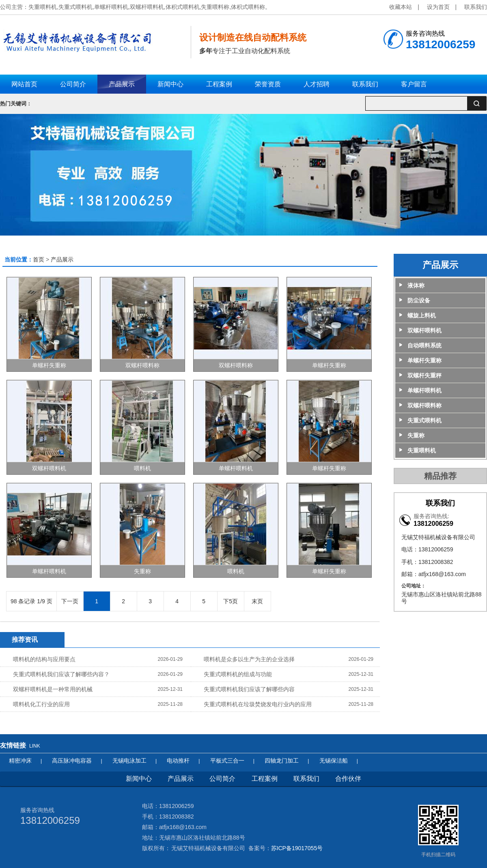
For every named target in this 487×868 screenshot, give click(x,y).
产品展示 (62, 259)
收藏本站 (401, 7)
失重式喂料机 (425, 420)
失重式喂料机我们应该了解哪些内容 (249, 689)
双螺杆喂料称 (142, 365)
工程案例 (265, 779)
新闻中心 (139, 779)
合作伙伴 (348, 779)
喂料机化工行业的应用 (41, 704)
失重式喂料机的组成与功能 (238, 674)
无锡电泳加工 (129, 761)
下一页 (70, 601)
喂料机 (142, 468)
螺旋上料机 (422, 315)
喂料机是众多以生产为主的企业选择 (249, 659)
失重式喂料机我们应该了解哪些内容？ (61, 674)
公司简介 (222, 779)
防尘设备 (419, 300)
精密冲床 (20, 761)
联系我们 (476, 7)
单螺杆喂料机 (236, 468)
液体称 (416, 285)
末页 (257, 601)
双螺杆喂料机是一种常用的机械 (53, 689)
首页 (39, 259)
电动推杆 (178, 761)
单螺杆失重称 (49, 365)
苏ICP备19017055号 (297, 848)
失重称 (142, 571)
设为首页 (438, 7)
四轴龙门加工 (282, 761)
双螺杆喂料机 (49, 468)
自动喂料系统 (425, 345)
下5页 (231, 601)
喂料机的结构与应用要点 (44, 659)
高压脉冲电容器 (72, 761)
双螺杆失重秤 (425, 375)
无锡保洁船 (334, 761)
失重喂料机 (422, 450)
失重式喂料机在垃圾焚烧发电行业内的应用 (258, 704)
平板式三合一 (227, 761)
